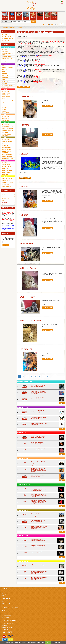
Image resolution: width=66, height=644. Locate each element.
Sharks (26, 15)
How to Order (6, 602)
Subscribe (6, 245)
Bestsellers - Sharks (22, 458)
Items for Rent (6, 606)
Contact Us (53, 24)
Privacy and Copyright (8, 627)
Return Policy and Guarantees (10, 624)
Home (48, 24)
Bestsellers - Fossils (22, 510)
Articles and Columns (7, 195)
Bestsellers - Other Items (24, 484)
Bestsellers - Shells (22, 433)
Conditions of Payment (8, 604)
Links (3, 204)
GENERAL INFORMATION (7, 208)
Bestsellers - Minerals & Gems (25, 382)
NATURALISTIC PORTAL (7, 190)
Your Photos (20, 28)
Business (5, 592)
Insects (12, 15)
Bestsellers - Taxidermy (23, 536)
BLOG (57, 24)
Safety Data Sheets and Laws (7, 200)
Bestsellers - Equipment (23, 561)
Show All (62, 403)
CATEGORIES (5, 44)
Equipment (54, 15)
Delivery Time (6, 618)
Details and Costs (7, 614)
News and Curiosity (6, 197)
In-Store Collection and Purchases (11, 608)
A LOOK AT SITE (6, 31)
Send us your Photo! (23, 87)
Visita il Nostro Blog (7, 193)
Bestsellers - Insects (22, 407)
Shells (19, 15)
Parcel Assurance (7, 616)
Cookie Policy (6, 629)
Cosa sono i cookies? (56, 642)
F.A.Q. (4, 594)
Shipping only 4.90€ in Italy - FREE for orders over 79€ (35, 32)
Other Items (33, 15)
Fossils (40, 15)
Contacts (5, 596)
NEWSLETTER (5, 234)
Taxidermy (47, 15)
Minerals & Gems (5, 15)
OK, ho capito (48, 642)
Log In (44, 24)
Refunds (5, 626)
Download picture (48, 106)
